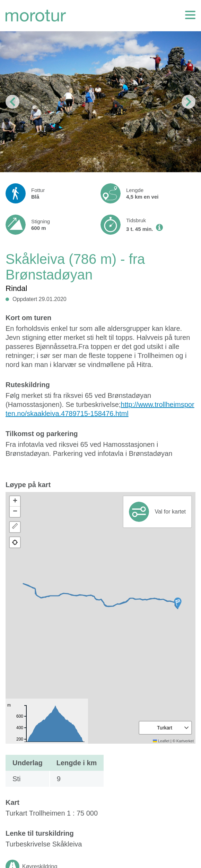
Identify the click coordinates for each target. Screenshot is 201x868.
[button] (178, 603)
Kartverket (185, 741)
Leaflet (161, 741)
